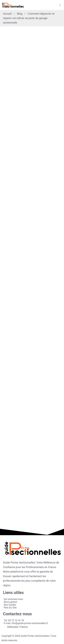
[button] (60, 5)
